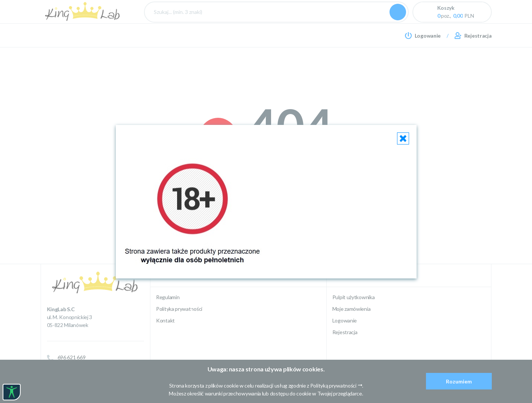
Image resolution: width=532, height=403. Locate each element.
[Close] (403, 138)
